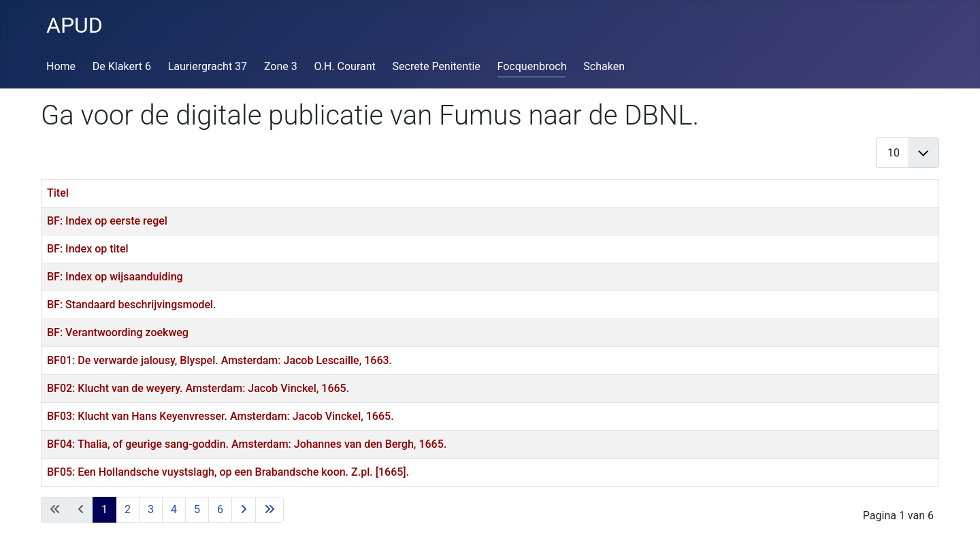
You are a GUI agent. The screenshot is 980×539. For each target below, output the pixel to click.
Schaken (604, 66)
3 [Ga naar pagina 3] (151, 509)
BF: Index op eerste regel (107, 221)
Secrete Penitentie (437, 66)
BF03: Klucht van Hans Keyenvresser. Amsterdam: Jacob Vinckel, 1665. (220, 416)
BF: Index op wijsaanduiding (115, 277)
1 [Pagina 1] (104, 509)
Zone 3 (281, 66)
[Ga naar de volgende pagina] (244, 510)
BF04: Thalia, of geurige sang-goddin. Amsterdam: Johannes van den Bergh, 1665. (247, 444)
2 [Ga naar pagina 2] (128, 509)
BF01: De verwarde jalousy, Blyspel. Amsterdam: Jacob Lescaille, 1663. (219, 360)
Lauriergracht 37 (208, 66)
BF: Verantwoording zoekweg (118, 332)
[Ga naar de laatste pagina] (269, 510)
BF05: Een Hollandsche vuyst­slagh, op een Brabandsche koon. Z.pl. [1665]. (228, 472)
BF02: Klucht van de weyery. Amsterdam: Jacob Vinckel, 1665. (198, 388)
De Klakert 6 (122, 66)
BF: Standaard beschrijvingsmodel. (132, 305)
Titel (58, 193)
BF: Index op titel (88, 249)
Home (61, 66)
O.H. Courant (345, 66)
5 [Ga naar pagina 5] (197, 509)
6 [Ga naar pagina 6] (220, 509)
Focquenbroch (532, 66)
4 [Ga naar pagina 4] (174, 509)
